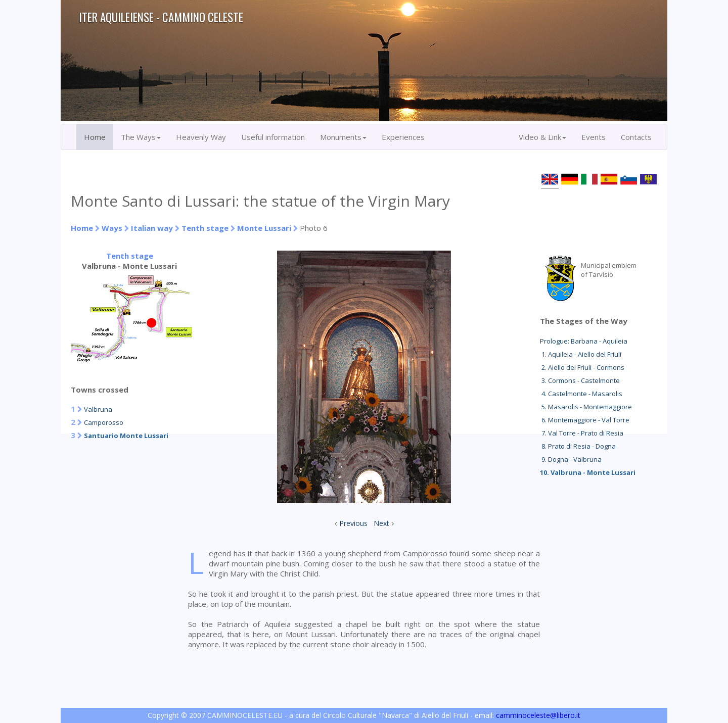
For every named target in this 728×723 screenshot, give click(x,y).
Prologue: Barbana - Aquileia (584, 341)
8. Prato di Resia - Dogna (578, 446)
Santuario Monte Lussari (126, 436)
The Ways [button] (141, 137)
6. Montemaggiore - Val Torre (585, 420)
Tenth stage (205, 228)
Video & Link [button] (542, 137)
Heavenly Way (201, 137)
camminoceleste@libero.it (538, 715)
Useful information (273, 137)
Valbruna (98, 409)
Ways (112, 228)
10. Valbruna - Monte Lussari (588, 472)
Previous (353, 523)
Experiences (403, 137)
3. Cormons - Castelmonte (580, 380)
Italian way (152, 228)
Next (381, 523)
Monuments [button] (343, 137)
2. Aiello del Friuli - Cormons (582, 367)
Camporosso (104, 422)
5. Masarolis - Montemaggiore (586, 407)
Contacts (636, 137)
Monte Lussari (264, 228)
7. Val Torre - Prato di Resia (582, 433)
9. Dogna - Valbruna (571, 459)
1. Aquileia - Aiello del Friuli (581, 354)
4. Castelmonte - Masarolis (581, 394)
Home (95, 137)
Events (594, 137)
